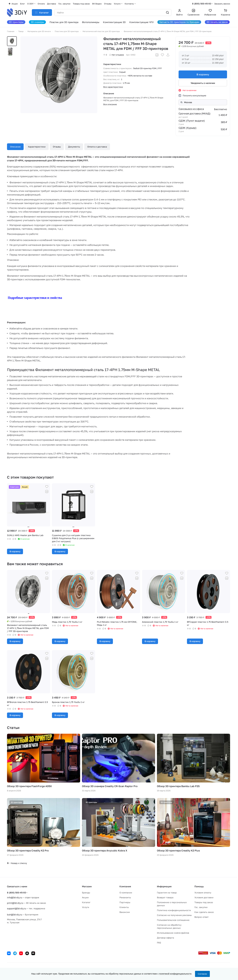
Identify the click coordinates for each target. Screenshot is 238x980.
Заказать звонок (222, 4)
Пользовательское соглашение (173, 920)
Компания (125, 886)
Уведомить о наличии (203, 83)
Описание (15, 147)
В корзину (203, 74)
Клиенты (124, 907)
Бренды (86, 893)
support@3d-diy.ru (17, 908)
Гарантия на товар (167, 893)
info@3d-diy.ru (15, 897)
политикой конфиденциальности (175, 974)
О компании (126, 893)
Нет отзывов (117, 55)
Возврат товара (165, 897)
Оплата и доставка (97, 147)
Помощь (199, 886)
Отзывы (57, 147)
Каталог (86, 902)
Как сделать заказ (204, 912)
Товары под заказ (204, 902)
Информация (164, 886)
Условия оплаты (203, 893)
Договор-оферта (165, 938)
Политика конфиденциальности (174, 910)
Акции (85, 897)
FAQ (159, 943)
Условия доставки (204, 897)
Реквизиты (125, 897)
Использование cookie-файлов (173, 933)
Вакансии (125, 912)
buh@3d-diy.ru (15, 914)
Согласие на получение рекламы (174, 915)
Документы (74, 147)
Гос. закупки (201, 907)
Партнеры (125, 902)
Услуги (86, 907)
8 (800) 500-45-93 (202, 4)
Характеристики (37, 147)
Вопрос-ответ (202, 917)
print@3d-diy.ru (15, 903)
